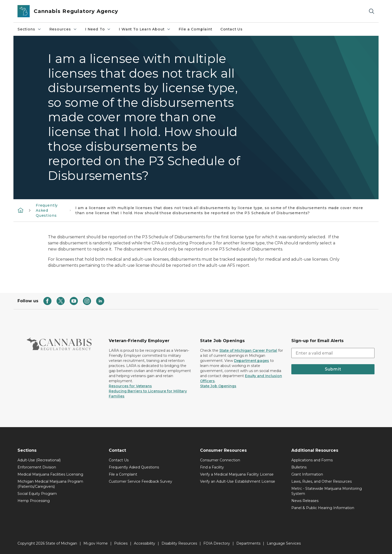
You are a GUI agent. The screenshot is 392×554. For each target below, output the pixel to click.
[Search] (371, 11)
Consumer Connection (220, 460)
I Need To (98, 29)
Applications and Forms (312, 460)
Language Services (284, 543)
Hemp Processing (34, 501)
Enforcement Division (37, 467)
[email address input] (333, 353)
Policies (121, 543)
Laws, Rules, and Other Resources (322, 481)
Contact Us (231, 29)
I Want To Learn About (145, 29)
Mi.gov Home (96, 543)
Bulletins (299, 467)
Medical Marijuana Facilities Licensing (50, 474)
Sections (29, 29)
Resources (63, 29)
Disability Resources (179, 543)
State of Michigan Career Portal (248, 350)
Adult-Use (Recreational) (39, 460)
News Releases (305, 501)
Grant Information (307, 474)
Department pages (252, 361)
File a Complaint (195, 29)
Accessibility (145, 543)
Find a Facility (212, 467)
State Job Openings (218, 386)
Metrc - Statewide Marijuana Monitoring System (327, 491)
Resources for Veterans (130, 386)
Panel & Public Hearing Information (323, 508)
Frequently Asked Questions (47, 210)
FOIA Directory (217, 543)
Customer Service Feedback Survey (140, 481)
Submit (333, 369)
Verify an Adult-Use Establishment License (238, 481)
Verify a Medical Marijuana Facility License (237, 474)
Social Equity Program (37, 494)
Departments (248, 543)
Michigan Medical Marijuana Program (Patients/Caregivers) (50, 484)
